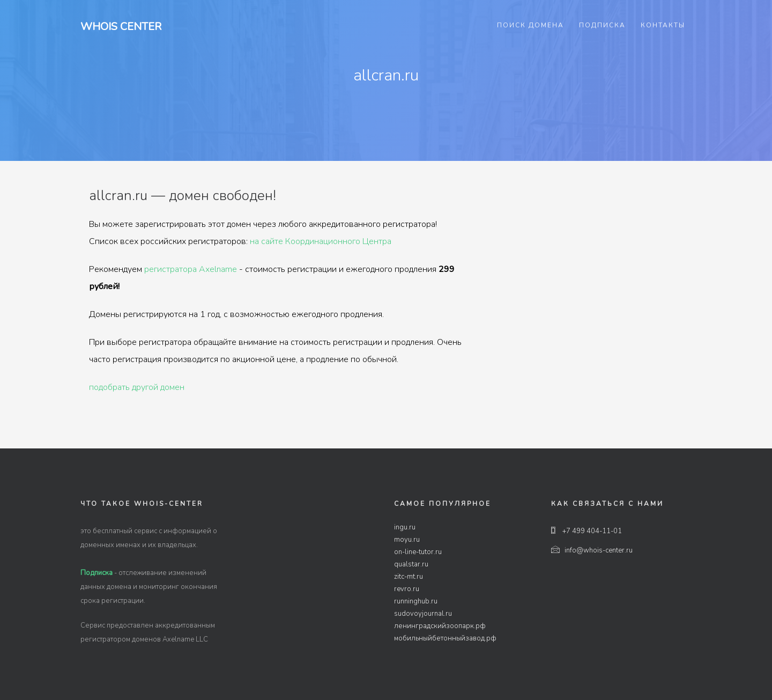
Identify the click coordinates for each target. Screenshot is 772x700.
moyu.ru (407, 540)
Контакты (663, 25)
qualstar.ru (411, 564)
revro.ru (407, 589)
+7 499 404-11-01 (587, 531)
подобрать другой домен (137, 387)
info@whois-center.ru (592, 550)
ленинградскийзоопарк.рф (440, 626)
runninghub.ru (416, 601)
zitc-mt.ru (409, 577)
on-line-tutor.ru (418, 552)
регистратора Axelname (191, 269)
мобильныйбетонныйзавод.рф (445, 638)
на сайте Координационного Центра (321, 241)
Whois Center (121, 27)
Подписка (602, 25)
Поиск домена (530, 25)
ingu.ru (405, 527)
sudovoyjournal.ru (423, 614)
